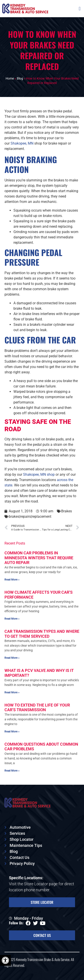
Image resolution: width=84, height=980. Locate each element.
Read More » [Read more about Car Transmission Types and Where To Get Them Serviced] (12, 658)
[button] (80, 9)
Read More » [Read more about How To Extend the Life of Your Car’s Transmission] (12, 732)
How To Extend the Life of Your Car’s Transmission (37, 708)
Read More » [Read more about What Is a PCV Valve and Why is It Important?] (12, 692)
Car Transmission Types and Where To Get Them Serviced (42, 634)
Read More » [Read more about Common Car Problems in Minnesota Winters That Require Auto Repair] (12, 580)
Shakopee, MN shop (39, 474)
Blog (20, 78)
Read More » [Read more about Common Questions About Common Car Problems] (12, 771)
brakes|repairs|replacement (30, 516)
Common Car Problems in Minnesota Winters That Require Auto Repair (39, 558)
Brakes (67, 511)
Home (10, 78)
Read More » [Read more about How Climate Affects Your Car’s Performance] (12, 619)
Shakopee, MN (22, 143)
